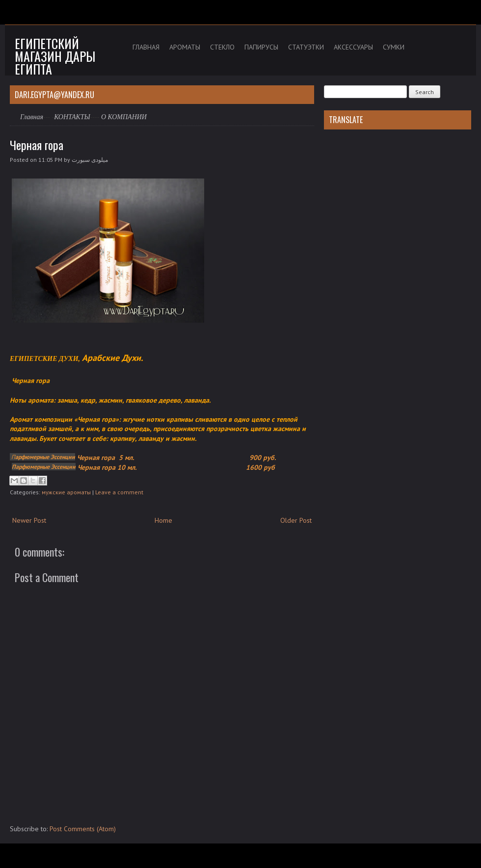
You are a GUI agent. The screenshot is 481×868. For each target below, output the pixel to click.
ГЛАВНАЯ (146, 47)
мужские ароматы (66, 492)
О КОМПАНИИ (124, 117)
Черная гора (37, 145)
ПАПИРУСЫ (261, 47)
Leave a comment (119, 492)
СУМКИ (394, 47)
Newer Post (29, 520)
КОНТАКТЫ (72, 117)
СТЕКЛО (222, 47)
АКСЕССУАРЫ (353, 47)
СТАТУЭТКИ (306, 47)
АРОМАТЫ (185, 47)
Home (163, 520)
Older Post (296, 520)
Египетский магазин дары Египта (55, 56)
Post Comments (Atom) (83, 829)
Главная (32, 117)
